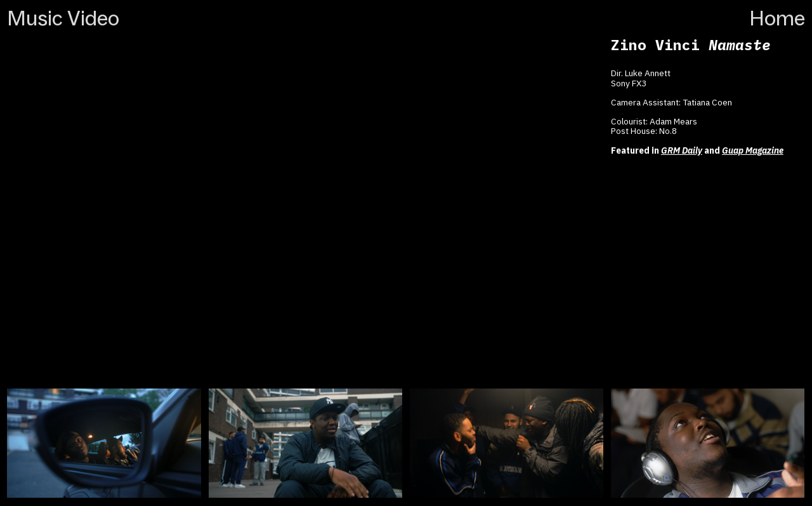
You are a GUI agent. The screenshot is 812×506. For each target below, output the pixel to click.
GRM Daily (682, 150)
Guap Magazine (753, 150)
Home (777, 18)
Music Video (63, 18)
